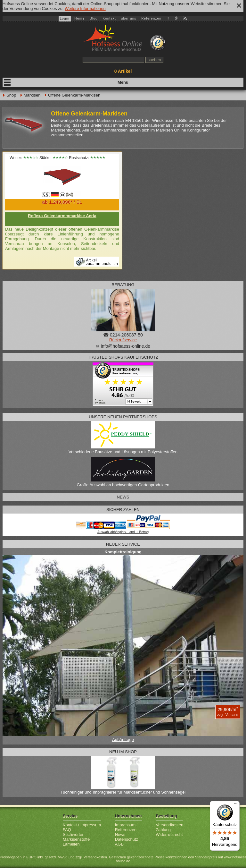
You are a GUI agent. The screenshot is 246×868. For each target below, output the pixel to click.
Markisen (33, 95)
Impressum (125, 825)
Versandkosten (169, 825)
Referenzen (151, 18)
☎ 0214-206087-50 (123, 335)
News (120, 834)
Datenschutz (127, 839)
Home (79, 18)
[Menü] (236, 805)
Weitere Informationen (85, 9)
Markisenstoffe (76, 839)
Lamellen (71, 844)
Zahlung (163, 830)
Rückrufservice (123, 340)
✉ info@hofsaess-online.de (123, 346)
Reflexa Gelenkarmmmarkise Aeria (62, 216)
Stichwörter (73, 834)
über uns (129, 18)
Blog (94, 18)
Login (65, 18)
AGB (119, 844)
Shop (11, 95)
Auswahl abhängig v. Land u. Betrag (123, 532)
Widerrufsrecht (169, 834)
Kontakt (109, 18)
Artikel (123, 71)
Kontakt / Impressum (82, 825)
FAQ (67, 830)
